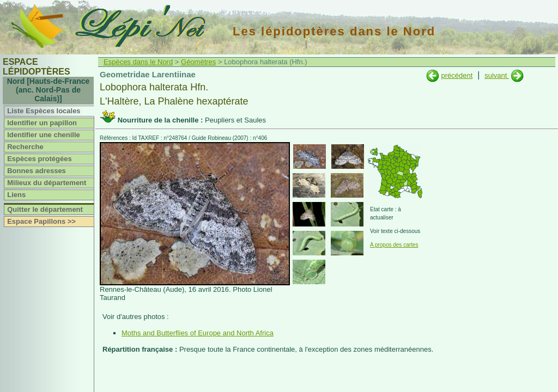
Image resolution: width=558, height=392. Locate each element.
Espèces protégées (40, 159)
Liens (16, 195)
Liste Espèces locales (44, 111)
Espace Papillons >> (41, 221)
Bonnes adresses (37, 171)
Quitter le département (45, 209)
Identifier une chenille (44, 135)
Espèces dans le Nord (138, 62)
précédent (457, 75)
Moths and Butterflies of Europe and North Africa (198, 333)
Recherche (25, 147)
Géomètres (198, 62)
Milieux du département (47, 183)
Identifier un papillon (42, 123)
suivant (497, 75)
